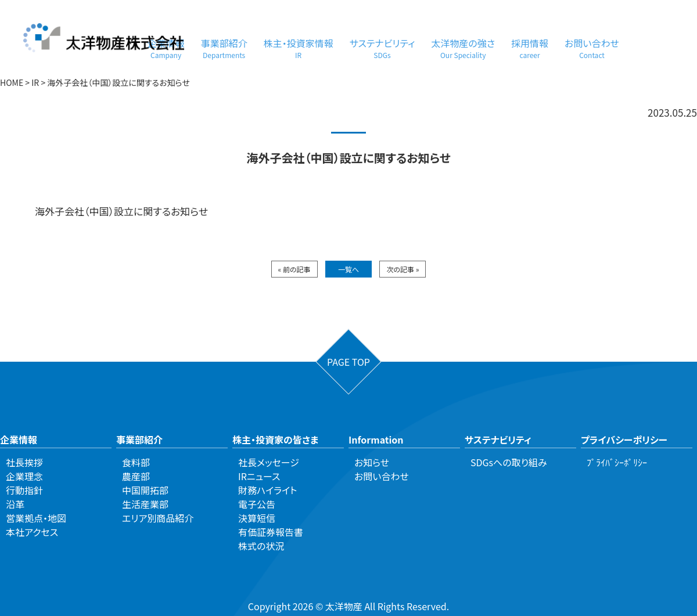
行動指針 (24, 490)
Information (376, 440)
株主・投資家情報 (299, 48)
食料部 (136, 462)
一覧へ (348, 269)
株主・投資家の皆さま (275, 440)
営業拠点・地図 (36, 518)
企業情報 (19, 440)
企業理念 (24, 476)
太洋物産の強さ (463, 48)
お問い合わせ (592, 48)
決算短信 (257, 518)
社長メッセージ (269, 462)
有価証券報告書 (271, 532)
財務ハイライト (267, 490)
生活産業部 (145, 504)
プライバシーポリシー (624, 440)
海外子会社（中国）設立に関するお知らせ (121, 211)
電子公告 (257, 504)
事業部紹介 (224, 48)
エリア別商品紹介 (158, 518)
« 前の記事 (294, 269)
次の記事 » (403, 269)
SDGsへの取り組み (509, 462)
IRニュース (259, 476)
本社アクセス (32, 532)
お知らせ (372, 462)
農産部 (136, 476)
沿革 (15, 504)
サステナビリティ (382, 48)
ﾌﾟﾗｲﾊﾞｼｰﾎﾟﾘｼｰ (617, 462)
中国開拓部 (145, 490)
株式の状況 (261, 546)
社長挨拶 (24, 462)
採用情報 (530, 48)
